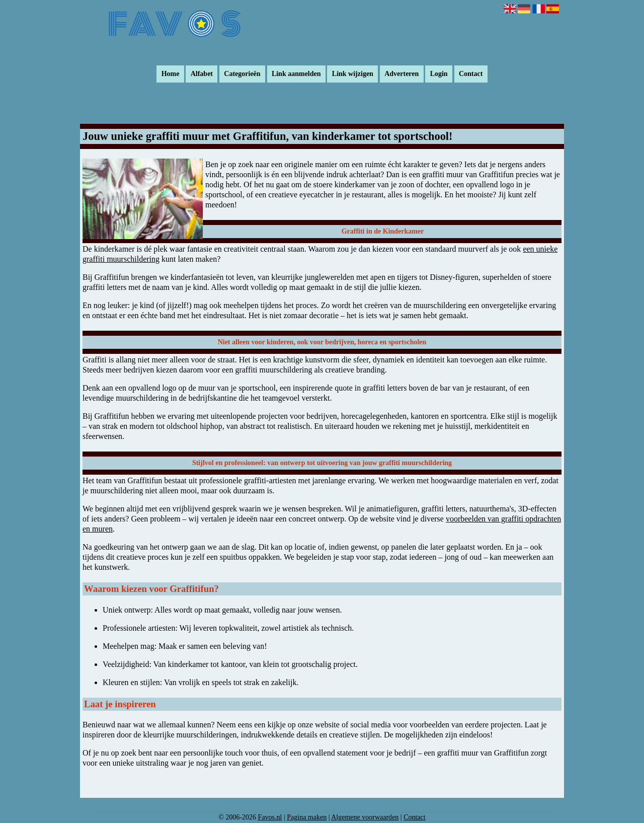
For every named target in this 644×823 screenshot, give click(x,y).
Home (171, 74)
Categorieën (242, 74)
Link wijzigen (353, 74)
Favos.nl (270, 817)
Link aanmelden (296, 74)
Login (439, 74)
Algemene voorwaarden (365, 817)
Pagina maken (307, 817)
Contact (471, 74)
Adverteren (401, 74)
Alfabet (202, 74)
